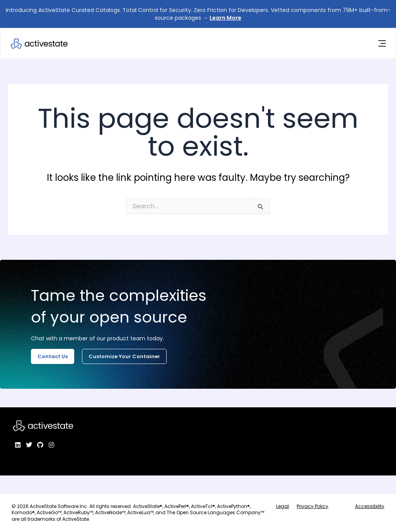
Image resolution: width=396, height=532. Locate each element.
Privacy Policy (312, 506)
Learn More (225, 18)
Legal (282, 506)
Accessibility (370, 506)
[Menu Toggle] (382, 44)
